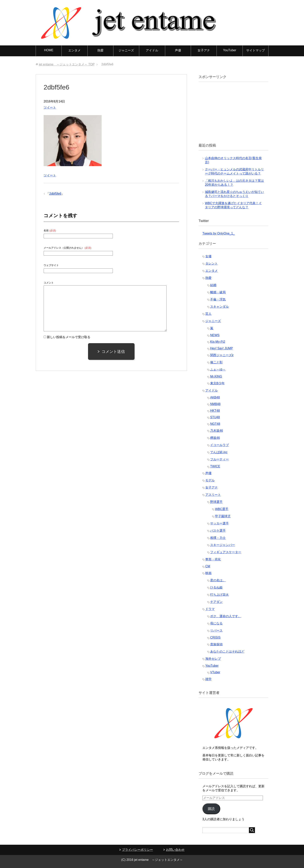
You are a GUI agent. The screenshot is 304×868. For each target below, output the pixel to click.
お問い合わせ (175, 850)
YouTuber (230, 50)
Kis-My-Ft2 (218, 342)
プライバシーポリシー (137, 850)
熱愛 (100, 50)
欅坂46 (215, 438)
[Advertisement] (231, 112)
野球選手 (216, 502)
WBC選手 (222, 509)
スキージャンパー (223, 545)
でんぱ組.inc (219, 452)
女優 (208, 256)
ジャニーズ (126, 50)
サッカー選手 (219, 523)
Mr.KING (216, 376)
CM (208, 566)
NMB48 (215, 404)
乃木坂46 (217, 431)
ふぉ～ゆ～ (218, 369)
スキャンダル (219, 307)
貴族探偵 (216, 644)
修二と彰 (216, 362)
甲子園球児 (223, 516)
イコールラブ (219, 445)
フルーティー (219, 459)
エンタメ (74, 50)
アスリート (213, 495)
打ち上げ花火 (219, 595)
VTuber (215, 672)
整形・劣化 (213, 559)
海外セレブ (213, 659)
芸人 (208, 314)
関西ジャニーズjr (222, 355)
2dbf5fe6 (55, 194)
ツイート (50, 107)
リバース (216, 631)
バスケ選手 (218, 531)
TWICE (215, 466)
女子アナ (204, 50)
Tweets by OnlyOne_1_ (218, 233)
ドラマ (210, 609)
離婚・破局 (218, 292)
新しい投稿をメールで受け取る (69, 337)
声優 (178, 50)
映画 (208, 573)
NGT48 (215, 424)
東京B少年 (217, 383)
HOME (49, 50)
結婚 (213, 285)
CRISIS (215, 638)
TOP (67, 64)
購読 (211, 809)
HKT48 (215, 411)
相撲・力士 (218, 538)
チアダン (216, 602)
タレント (212, 263)
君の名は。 (218, 580)
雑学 (208, 679)
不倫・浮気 (218, 299)
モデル (210, 480)
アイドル (152, 50)
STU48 (215, 417)
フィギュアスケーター (226, 552)
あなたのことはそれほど (227, 651)
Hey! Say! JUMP (222, 348)
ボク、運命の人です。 (226, 616)
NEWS (215, 335)
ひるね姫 (216, 587)
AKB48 (215, 397)
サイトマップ (256, 50)
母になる (216, 623)
